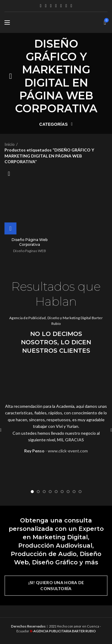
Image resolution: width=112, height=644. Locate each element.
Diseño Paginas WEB (30, 251)
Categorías (54, 124)
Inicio (10, 144)
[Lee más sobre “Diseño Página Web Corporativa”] (10, 228)
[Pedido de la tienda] (9, 174)
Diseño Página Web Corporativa (30, 242)
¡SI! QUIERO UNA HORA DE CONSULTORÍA (56, 585)
